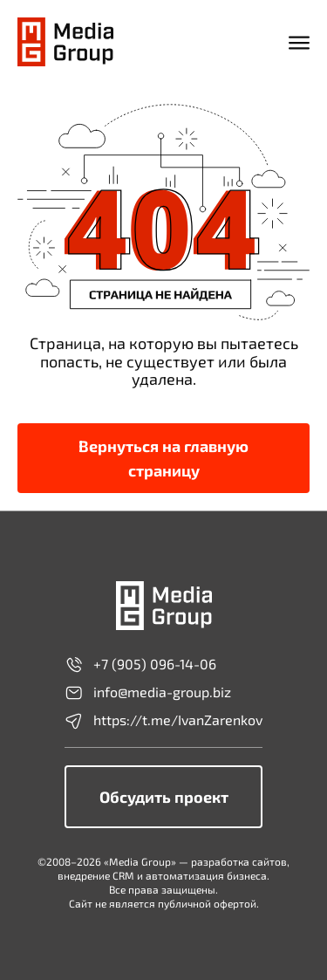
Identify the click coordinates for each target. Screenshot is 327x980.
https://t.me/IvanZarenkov (163, 721)
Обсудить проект (164, 797)
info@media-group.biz (148, 693)
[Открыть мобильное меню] (299, 42)
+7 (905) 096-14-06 (140, 665)
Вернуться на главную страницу (163, 458)
